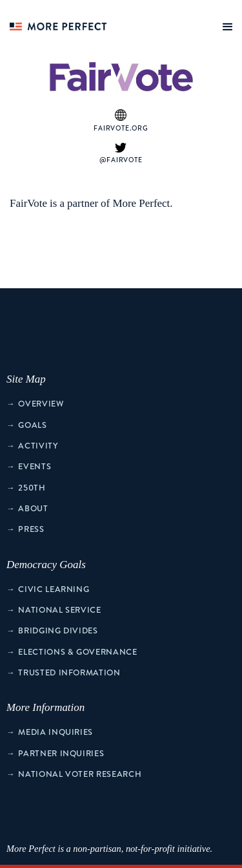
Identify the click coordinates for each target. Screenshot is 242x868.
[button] (225, 24)
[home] (55, 23)
